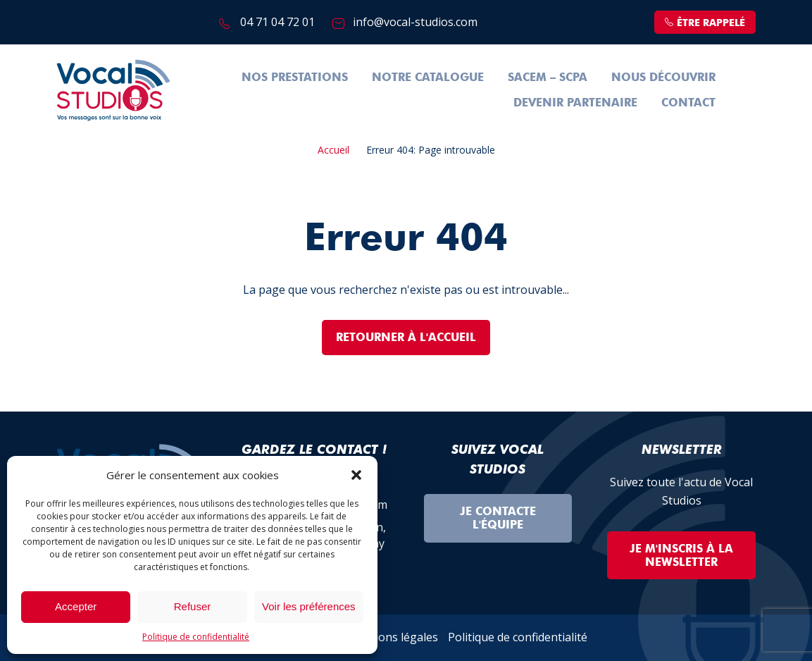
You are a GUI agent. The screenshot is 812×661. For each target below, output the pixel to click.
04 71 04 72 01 (277, 22)
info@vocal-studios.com (415, 22)
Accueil (333, 150)
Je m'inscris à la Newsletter (681, 555)
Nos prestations (295, 77)
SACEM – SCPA (548, 77)
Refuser (193, 606)
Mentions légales (393, 637)
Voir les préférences (309, 606)
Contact (688, 103)
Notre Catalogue (428, 77)
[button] (356, 475)
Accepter (76, 606)
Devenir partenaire (575, 103)
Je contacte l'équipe (498, 518)
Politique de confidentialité (196, 637)
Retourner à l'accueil (406, 337)
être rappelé (705, 23)
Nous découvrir (663, 77)
